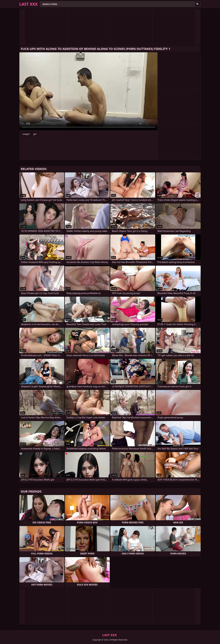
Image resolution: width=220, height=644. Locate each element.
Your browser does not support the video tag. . (88, 91)
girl (35, 134)
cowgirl (26, 134)
